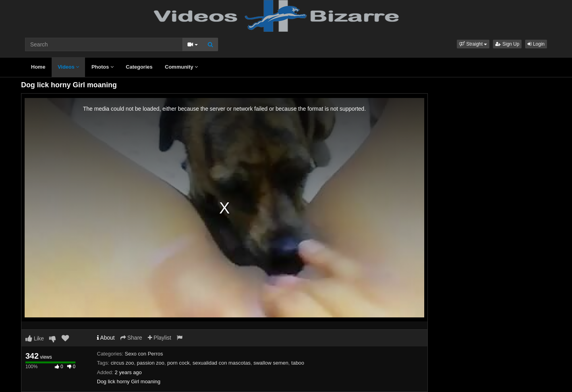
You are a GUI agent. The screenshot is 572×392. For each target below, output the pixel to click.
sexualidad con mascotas (222, 363)
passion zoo (150, 363)
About (106, 338)
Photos (102, 67)
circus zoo (123, 363)
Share (131, 338)
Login (536, 44)
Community (181, 67)
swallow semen (271, 363)
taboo (298, 363)
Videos (68, 67)
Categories (139, 67)
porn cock (178, 363)
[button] (473, 44)
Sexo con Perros (144, 354)
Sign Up (507, 44)
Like (35, 338)
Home (38, 67)
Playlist (159, 338)
